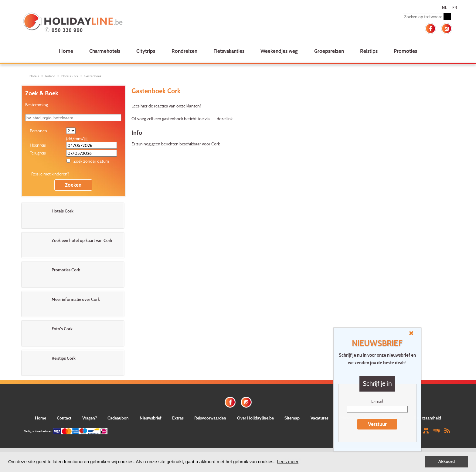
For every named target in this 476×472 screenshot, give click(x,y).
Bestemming (37, 105)
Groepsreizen (329, 51)
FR (455, 7)
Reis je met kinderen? (50, 174)
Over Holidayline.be (255, 418)
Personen (38, 131)
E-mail (377, 401)
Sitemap (292, 418)
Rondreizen (184, 51)
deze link (225, 119)
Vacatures (320, 418)
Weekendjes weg (279, 51)
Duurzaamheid (427, 418)
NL (444, 7)
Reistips (369, 51)
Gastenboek (93, 76)
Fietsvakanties (229, 51)
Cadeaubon (118, 418)
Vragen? (90, 418)
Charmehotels (105, 51)
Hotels (34, 76)
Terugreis (38, 153)
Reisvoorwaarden (210, 418)
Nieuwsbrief (151, 418)
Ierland (50, 76)
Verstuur (377, 424)
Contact (64, 418)
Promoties (405, 51)
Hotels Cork (70, 76)
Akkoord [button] (447, 462)
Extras (178, 418)
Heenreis (38, 145)
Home (66, 51)
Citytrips (146, 51)
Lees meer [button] (288, 462)
